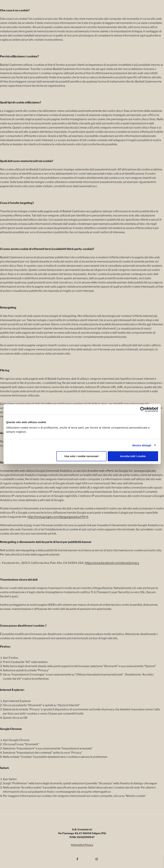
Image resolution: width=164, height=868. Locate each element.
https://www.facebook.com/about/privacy (112, 563)
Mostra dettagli (142, 445)
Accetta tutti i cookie (133, 456)
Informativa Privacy (82, 845)
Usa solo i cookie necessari (81, 456)
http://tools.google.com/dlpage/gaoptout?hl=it (58, 517)
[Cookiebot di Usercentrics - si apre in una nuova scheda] (143, 409)
